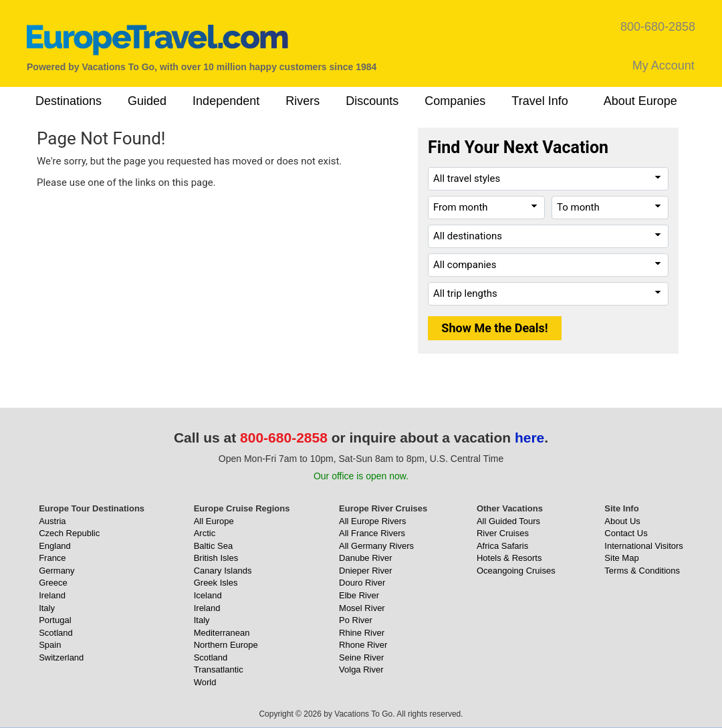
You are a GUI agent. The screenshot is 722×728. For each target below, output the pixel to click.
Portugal (55, 620)
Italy (47, 608)
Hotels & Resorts (509, 558)
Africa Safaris (502, 546)
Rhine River (362, 633)
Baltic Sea (214, 546)
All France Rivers (372, 533)
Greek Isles (216, 583)
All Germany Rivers (376, 546)
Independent (226, 101)
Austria (52, 521)
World (205, 682)
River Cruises (503, 533)
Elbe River (359, 595)
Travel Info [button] (539, 101)
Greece (53, 583)
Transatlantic (219, 670)
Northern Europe (226, 645)
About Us (622, 521)
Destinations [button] (69, 101)
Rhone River (363, 645)
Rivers (303, 101)
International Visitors (644, 546)
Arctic (205, 533)
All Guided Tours (508, 521)
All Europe (214, 521)
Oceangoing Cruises (516, 571)
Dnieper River (365, 571)
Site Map (621, 558)
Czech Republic (69, 533)
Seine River (361, 657)
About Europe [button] (640, 101)
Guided (147, 101)
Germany (56, 571)
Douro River (362, 583)
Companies (455, 101)
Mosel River (362, 608)
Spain (50, 645)
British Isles (216, 558)
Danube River (366, 558)
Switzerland (61, 657)
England (55, 546)
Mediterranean (222, 633)
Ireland (52, 595)
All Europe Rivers (372, 521)
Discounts (372, 101)
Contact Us (626, 533)
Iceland (208, 595)
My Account (664, 66)
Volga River (361, 670)
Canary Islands (223, 571)
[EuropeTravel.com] (157, 40)
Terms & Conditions (642, 571)
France (52, 558)
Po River (356, 620)
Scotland (56, 633)
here (529, 438)
